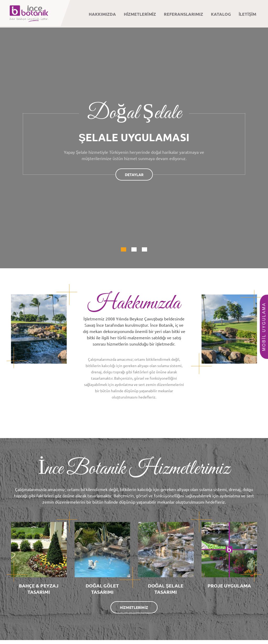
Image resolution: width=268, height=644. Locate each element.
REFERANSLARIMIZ (183, 14)
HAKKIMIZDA (102, 14)
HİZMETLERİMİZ (140, 14)
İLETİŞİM (247, 14)
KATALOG (221, 14)
